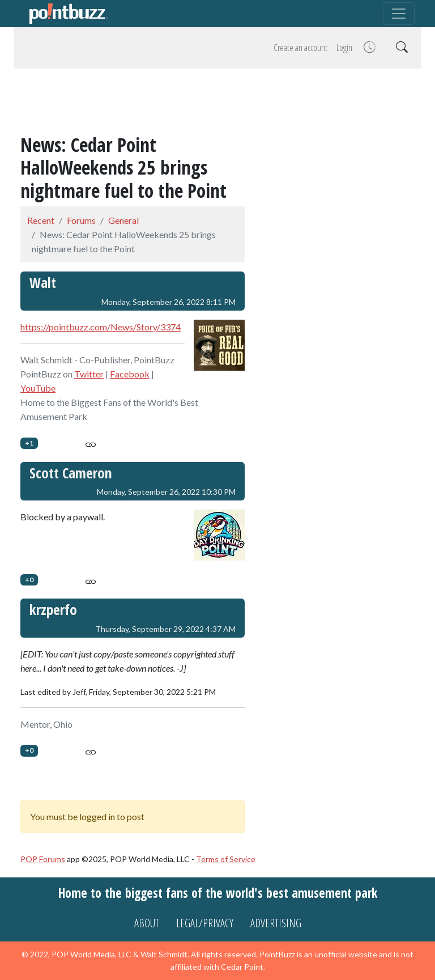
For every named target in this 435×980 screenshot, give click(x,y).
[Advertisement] (217, 103)
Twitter (89, 374)
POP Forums (43, 859)
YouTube (38, 388)
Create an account (300, 48)
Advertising (276, 923)
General (123, 220)
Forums (81, 220)
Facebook (130, 374)
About (147, 923)
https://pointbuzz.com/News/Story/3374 (101, 327)
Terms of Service (226, 859)
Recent (41, 220)
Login (344, 48)
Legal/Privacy (205, 923)
